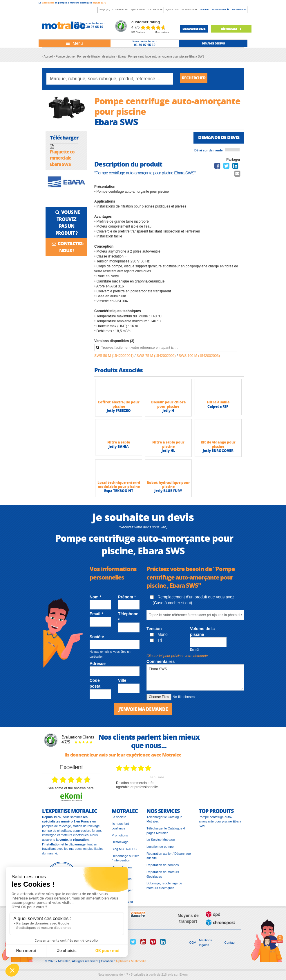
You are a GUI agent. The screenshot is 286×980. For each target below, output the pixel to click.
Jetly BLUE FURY (168, 493)
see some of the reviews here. (71, 791)
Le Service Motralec (161, 843)
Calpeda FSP (218, 408)
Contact (230, 945)
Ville (122, 683)
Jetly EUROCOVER (218, 453)
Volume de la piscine (202, 634)
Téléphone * (128, 619)
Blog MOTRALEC (124, 852)
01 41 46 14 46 (154, 9)
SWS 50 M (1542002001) (114, 358)
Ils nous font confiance (120, 829)
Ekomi (184, 977)
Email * (96, 616)
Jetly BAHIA (119, 449)
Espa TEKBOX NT (119, 493)
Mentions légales (206, 945)
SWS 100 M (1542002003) (199, 358)
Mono (159, 637)
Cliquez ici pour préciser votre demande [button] (177, 658)
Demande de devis (216, 139)
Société (204, 9)
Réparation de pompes (163, 868)
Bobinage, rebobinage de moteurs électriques (164, 888)
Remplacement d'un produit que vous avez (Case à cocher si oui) (192, 602)
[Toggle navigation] (75, 43)
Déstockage (231, 29)
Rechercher (196, 79)
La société (119, 820)
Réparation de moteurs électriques (163, 877)
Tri (156, 643)
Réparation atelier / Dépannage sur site (169, 859)
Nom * (95, 599)
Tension (154, 631)
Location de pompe (160, 850)
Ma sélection (239, 9)
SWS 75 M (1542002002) (156, 358)
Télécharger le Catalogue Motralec (164, 822)
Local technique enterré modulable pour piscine (119, 487)
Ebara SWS (195, 680)
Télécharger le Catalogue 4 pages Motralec (166, 834)
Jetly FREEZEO (119, 413)
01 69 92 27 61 (189, 9)
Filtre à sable (218, 404)
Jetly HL (168, 453)
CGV (193, 945)
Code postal (96, 686)
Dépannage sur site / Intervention (125, 861)
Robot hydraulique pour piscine (168, 487)
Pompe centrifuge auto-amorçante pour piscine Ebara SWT (220, 824)
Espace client (220, 9)
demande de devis (194, 29)
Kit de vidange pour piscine (218, 447)
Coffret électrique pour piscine (119, 406)
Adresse (98, 666)
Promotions (120, 838)
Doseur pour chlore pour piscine (168, 406)
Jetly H (168, 413)
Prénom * (127, 599)
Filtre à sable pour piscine (168, 447)
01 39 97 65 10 (120, 9)
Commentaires (161, 664)
